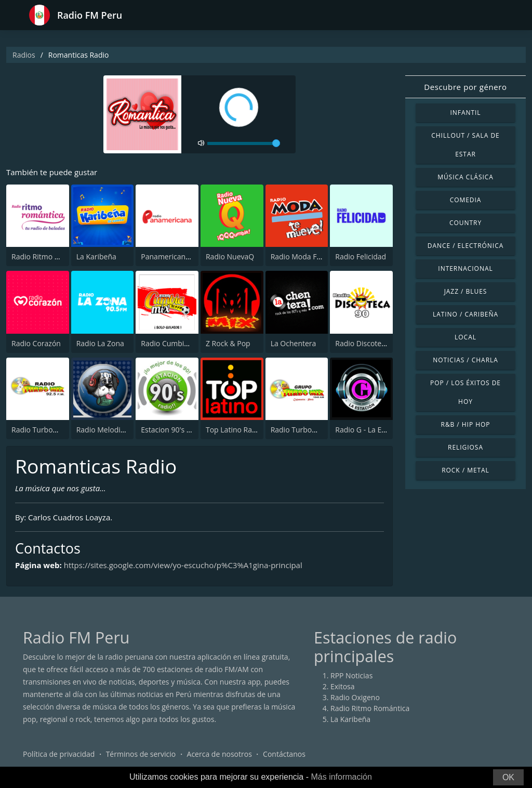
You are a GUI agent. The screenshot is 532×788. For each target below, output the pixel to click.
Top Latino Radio (234, 430)
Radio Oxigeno (355, 697)
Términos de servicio (141, 754)
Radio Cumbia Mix (171, 343)
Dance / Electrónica (465, 246)
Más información (341, 777)
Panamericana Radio (176, 257)
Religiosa (465, 447)
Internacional (465, 268)
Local (465, 337)
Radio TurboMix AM (304, 430)
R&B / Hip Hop (466, 424)
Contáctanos (284, 754)
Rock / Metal (465, 470)
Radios (24, 55)
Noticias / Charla (465, 360)
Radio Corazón (36, 343)
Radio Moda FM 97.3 (305, 257)
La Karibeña (96, 257)
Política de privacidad (59, 754)
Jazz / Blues (466, 291)
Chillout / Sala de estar (465, 145)
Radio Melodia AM (107, 430)
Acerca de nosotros (220, 754)
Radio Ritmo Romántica (51, 257)
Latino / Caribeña (465, 314)
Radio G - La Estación (370, 430)
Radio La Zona (100, 343)
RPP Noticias (351, 675)
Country (465, 223)
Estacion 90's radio (172, 430)
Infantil (465, 113)
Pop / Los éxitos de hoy (465, 392)
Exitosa (343, 686)
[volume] (244, 143)
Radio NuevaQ (230, 257)
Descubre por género (465, 87)
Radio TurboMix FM (44, 430)
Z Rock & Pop (228, 343)
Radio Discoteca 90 (367, 343)
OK (508, 777)
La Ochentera (294, 343)
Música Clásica (465, 177)
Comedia (466, 200)
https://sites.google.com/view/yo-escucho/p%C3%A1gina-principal (183, 565)
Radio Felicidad (361, 257)
